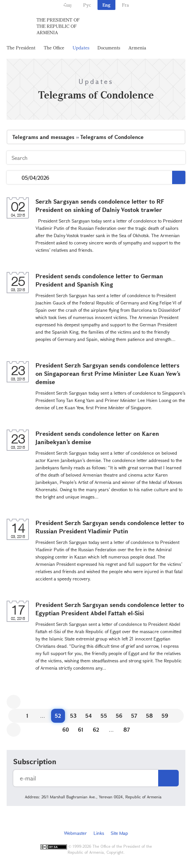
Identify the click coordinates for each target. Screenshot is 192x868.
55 (104, 716)
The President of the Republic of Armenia (58, 26)
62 (96, 730)
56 (119, 716)
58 (149, 716)
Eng (106, 5)
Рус (87, 5)
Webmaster (75, 833)
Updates (81, 48)
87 (127, 730)
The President (21, 48)
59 (165, 716)
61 (81, 730)
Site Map (119, 833)
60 (66, 730)
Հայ (67, 5)
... (14, 178)
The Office (54, 48)
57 (134, 716)
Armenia (137, 48)
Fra (126, 5)
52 (58, 716)
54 (89, 716)
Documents (109, 48)
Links (99, 833)
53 (73, 716)
